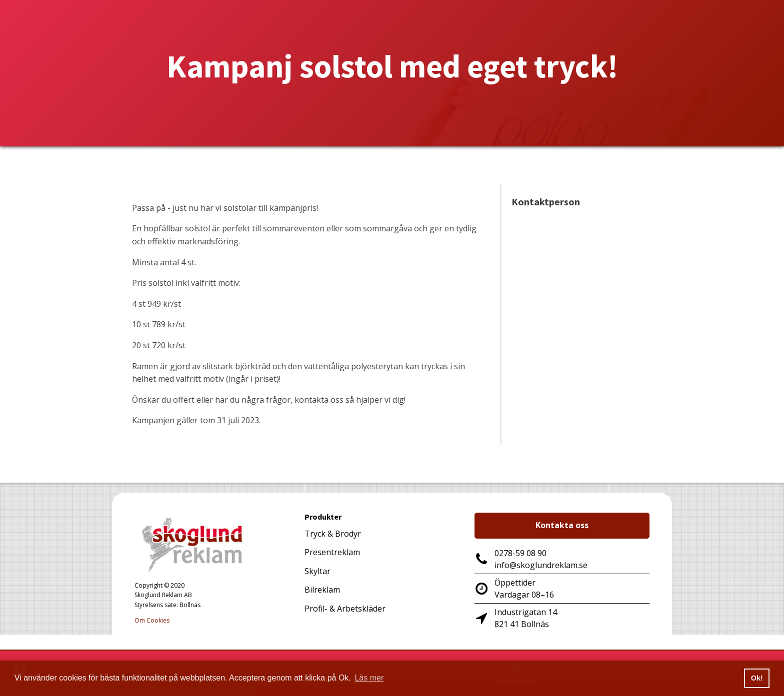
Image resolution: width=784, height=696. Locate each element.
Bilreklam (322, 590)
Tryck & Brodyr (333, 534)
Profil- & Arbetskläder (345, 609)
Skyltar (317, 571)
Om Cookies (152, 620)
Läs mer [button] (369, 678)
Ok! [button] (757, 678)
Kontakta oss (562, 525)
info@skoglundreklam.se (541, 565)
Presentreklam (332, 552)
